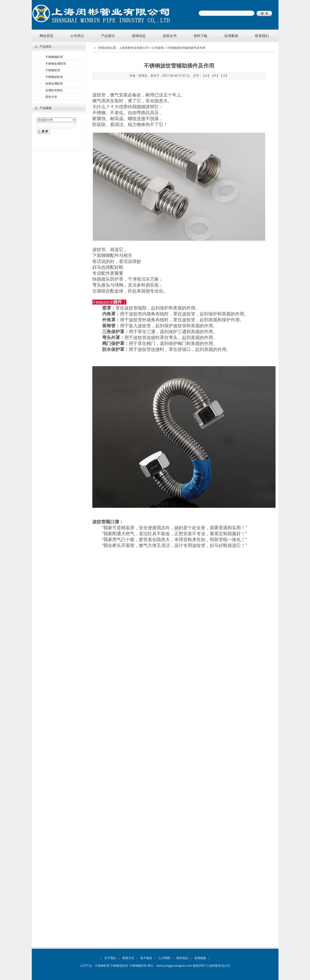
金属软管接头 (54, 90)
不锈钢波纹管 (54, 77)
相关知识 (182, 958)
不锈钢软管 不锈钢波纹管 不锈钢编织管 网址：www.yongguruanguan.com (143, 966)
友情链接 (200, 958)
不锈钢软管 (53, 70)
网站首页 (47, 36)
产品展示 (108, 36)
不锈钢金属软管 (56, 64)
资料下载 (200, 36)
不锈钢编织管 (54, 57)
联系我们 (262, 36)
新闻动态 (139, 36)
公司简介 (77, 36)
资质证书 (170, 36)
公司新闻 (158, 48)
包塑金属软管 (54, 84)
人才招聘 (164, 958)
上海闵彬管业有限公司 (134, 48)
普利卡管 (51, 97)
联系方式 (128, 958)
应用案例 (231, 36)
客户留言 (146, 958)
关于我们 (110, 958)
